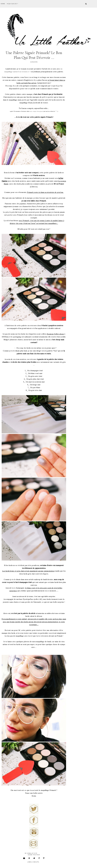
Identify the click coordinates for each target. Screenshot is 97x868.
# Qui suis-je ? (12, 4)
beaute (36, 862)
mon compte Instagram (36, 111)
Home (3, 4)
